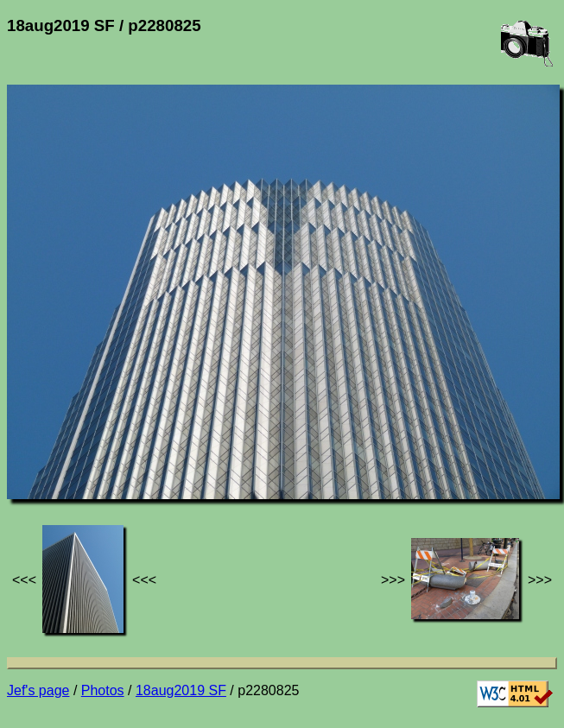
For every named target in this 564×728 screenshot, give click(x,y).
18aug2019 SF (181, 690)
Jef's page (38, 690)
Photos (103, 690)
